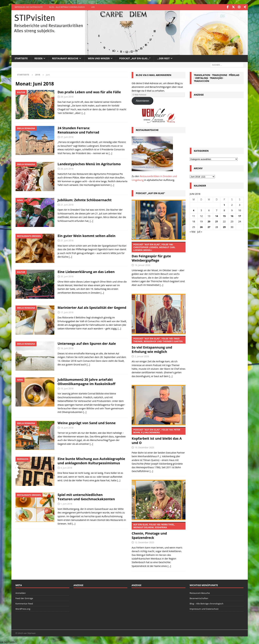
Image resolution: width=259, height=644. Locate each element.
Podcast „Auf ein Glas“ (150, 193)
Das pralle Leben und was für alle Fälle (89, 92)
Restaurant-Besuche (65, 58)
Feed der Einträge (24, 598)
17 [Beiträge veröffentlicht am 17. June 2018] (240, 216)
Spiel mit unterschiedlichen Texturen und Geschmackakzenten (86, 497)
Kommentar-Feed (24, 603)
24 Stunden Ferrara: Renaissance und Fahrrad (78, 130)
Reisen (38, 58)
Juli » (200, 231)
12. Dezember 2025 (144, 542)
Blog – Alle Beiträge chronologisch (67, 7)
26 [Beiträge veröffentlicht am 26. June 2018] (201, 227)
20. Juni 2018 (67, 276)
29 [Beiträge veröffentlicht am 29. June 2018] (224, 227)
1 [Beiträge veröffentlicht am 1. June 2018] (224, 205)
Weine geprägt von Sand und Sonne (87, 423)
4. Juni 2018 (66, 468)
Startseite (21, 58)
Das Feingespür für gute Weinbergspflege (159, 252)
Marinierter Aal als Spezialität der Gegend (92, 307)
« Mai (193, 231)
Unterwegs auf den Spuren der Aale (87, 343)
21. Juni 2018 (67, 204)
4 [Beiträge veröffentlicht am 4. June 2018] (194, 210)
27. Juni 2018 (67, 137)
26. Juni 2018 (67, 168)
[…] (83, 113)
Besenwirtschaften (199, 598)
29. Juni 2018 (67, 96)
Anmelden (21, 593)
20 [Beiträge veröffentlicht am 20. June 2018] (209, 221)
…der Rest (163, 58)
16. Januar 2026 (142, 265)
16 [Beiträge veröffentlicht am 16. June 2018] (232, 216)
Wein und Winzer (99, 58)
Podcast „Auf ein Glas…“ (135, 58)
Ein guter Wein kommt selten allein (87, 236)
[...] (161, 285)
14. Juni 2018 (67, 427)
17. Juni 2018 (67, 312)
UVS (93, 7)
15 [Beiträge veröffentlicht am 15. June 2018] (224, 216)
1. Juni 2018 (66, 503)
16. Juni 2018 (67, 348)
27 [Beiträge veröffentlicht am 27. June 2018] (209, 227)
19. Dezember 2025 (144, 447)
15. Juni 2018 (67, 388)
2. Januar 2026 (142, 356)
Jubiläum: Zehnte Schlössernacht (85, 200)
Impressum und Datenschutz (29, 7)
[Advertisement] (217, 122)
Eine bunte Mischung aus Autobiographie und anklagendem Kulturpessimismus (91, 461)
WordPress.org (23, 609)
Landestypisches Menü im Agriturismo (89, 164)
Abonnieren (142, 100)
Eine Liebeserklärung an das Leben (86, 271)
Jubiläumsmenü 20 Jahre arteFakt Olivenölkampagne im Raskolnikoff (87, 381)
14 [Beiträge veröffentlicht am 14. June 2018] (217, 216)
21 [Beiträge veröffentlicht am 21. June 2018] (217, 221)
